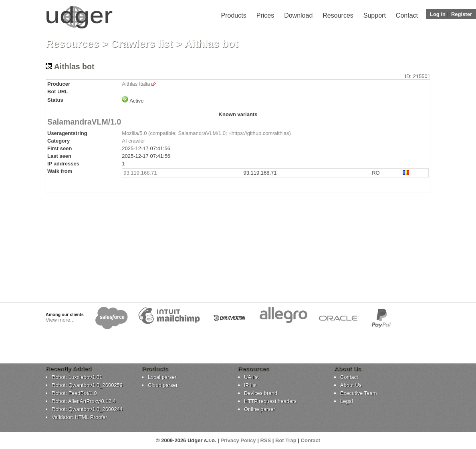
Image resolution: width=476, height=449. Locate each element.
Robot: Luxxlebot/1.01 (77, 377)
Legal (347, 401)
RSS (265, 440)
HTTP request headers (270, 401)
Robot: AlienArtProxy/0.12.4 (84, 401)
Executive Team (359, 393)
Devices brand (261, 393)
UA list (251, 377)
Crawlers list (142, 44)
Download (298, 15)
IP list (250, 385)
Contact (407, 15)
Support (375, 15)
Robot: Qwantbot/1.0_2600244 (87, 409)
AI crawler (133, 141)
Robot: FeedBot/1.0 (74, 393)
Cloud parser (163, 385)
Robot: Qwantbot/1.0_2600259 (87, 385)
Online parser (260, 409)
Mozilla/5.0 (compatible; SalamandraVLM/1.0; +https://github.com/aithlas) (206, 133)
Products (234, 15)
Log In (438, 14)
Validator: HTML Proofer (80, 417)
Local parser (162, 377)
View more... (60, 320)
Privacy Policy (238, 440)
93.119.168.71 (140, 173)
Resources (338, 15)
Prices (265, 15)
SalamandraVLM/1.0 (84, 122)
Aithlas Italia (136, 84)
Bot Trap (286, 440)
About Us (351, 385)
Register (462, 14)
